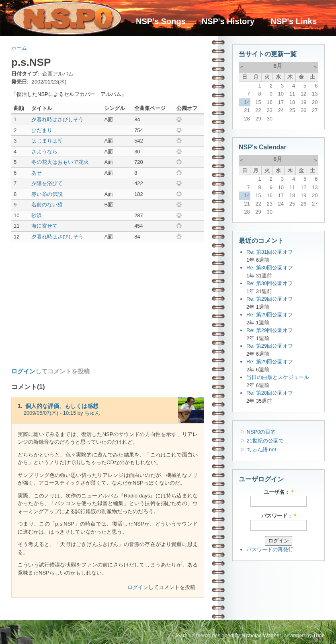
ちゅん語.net (262, 449)
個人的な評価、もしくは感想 (62, 406)
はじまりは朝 (47, 141)
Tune (319, 635)
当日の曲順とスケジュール (278, 377)
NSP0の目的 (261, 432)
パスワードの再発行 (270, 549)
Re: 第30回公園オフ (270, 268)
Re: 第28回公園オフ (270, 393)
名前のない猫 (47, 205)
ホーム (19, 48)
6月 (278, 66)
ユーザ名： (279, 492)
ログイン (23, 371)
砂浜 (37, 215)
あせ (37, 173)
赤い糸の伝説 (47, 194)
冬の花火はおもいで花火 (60, 162)
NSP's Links (294, 21)
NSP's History (228, 21)
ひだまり (42, 130)
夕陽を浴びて (47, 183)
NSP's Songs (161, 21)
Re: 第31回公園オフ (270, 252)
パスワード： (279, 516)
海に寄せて (44, 226)
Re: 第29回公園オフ (270, 299)
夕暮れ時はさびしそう (57, 119)
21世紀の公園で (265, 441)
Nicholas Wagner (261, 635)
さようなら (44, 152)
